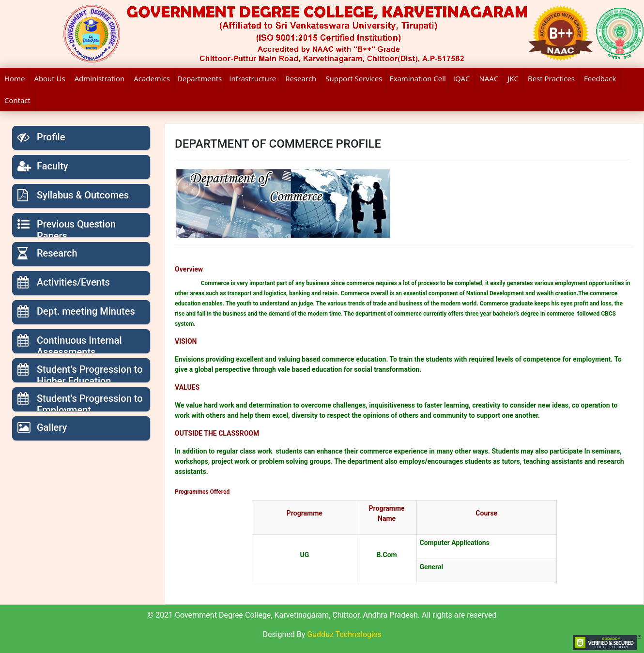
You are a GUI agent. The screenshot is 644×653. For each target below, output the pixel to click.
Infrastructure (253, 78)
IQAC (462, 78)
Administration (100, 78)
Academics (152, 78)
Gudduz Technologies (344, 634)
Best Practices (551, 78)
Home (15, 78)
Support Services (354, 78)
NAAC (489, 78)
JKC (513, 78)
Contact (17, 100)
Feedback (600, 78)
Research (301, 78)
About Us (49, 78)
